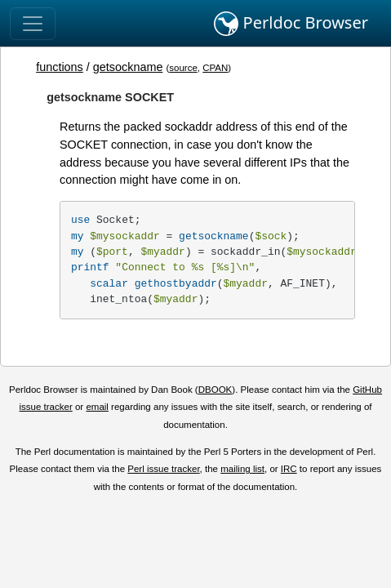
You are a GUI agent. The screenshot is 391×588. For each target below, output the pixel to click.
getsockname (128, 67)
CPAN (215, 68)
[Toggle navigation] (33, 24)
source (183, 68)
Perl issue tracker (163, 469)
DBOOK (215, 390)
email (97, 407)
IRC (289, 469)
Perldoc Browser (291, 24)
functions (60, 67)
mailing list (242, 469)
